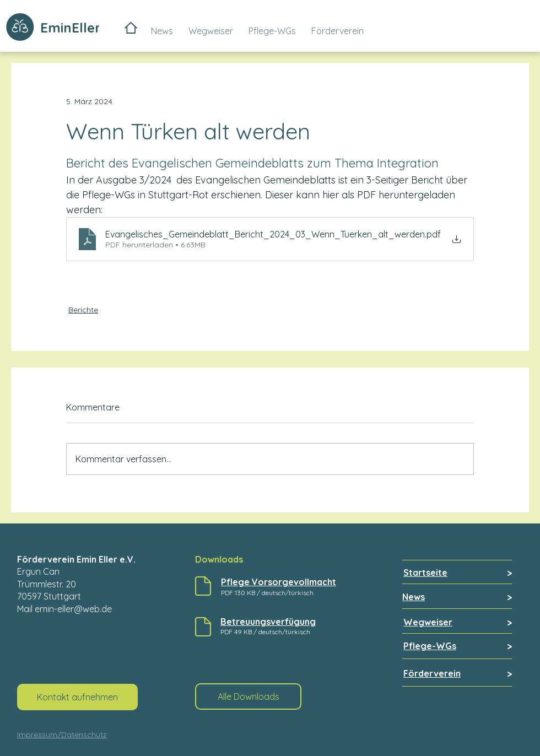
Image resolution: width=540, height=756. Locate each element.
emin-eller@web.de (73, 609)
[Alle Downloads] (248, 696)
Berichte (83, 310)
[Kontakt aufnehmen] (77, 697)
